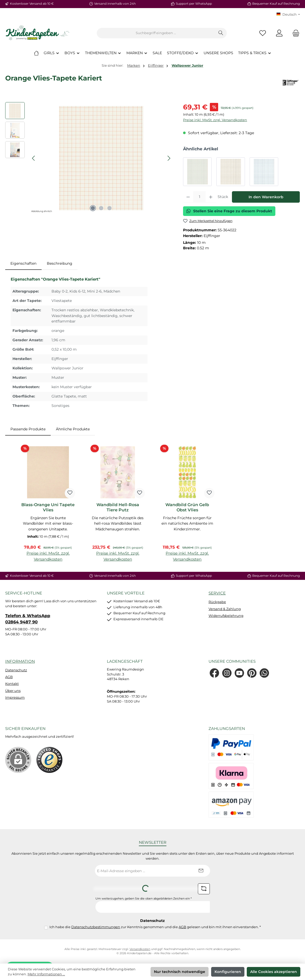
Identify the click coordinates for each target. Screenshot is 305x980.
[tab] (23, 264)
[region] (89, 158)
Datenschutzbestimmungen (96, 927)
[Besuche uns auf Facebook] (214, 673)
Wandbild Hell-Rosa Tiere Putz (118, 507)
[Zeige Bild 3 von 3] (109, 208)
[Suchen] (221, 33)
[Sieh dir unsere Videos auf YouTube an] (239, 673)
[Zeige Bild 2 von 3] (101, 208)
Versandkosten (140, 949)
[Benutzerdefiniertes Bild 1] (49, 760)
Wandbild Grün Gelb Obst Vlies (187, 507)
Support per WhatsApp (194, 4)
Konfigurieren (228, 972)
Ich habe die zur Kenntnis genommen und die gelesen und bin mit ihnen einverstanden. (155, 927)
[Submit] (201, 871)
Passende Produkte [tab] (28, 429)
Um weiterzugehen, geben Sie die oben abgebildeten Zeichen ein (144, 899)
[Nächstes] (169, 158)
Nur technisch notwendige (180, 972)
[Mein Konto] (279, 33)
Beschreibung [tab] (60, 263)
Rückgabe (217, 602)
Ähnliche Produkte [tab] (73, 429)
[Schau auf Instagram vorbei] (227, 673)
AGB (9, 677)
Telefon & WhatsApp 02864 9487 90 (28, 619)
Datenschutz (16, 670)
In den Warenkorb (266, 197)
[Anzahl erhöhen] (211, 197)
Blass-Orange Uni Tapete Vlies (48, 507)
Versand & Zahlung (225, 609)
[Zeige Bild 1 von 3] (93, 208)
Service (217, 593)
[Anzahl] (199, 197)
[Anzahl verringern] (188, 197)
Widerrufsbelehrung (226, 616)
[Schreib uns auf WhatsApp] (264, 673)
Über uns (13, 691)
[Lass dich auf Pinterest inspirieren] (252, 673)
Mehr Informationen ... (46, 974)
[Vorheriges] (34, 158)
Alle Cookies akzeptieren (274, 972)
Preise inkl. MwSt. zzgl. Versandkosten (215, 120)
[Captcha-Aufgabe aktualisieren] (204, 889)
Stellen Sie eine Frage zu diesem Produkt (229, 211)
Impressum (15, 697)
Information (20, 661)
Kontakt (12, 684)
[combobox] (156, 33)
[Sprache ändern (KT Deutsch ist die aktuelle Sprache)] (288, 15)
